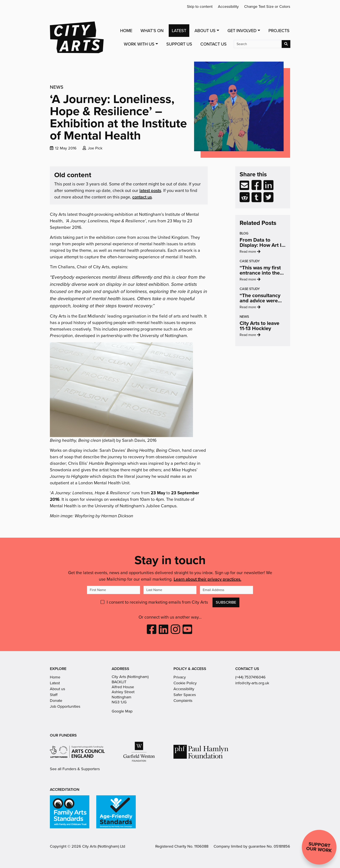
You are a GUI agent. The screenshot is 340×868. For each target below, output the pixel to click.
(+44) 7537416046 (250, 677)
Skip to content (200, 7)
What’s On (152, 31)
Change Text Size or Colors (267, 7)
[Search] (258, 44)
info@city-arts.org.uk (252, 683)
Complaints (183, 701)
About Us (205, 31)
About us (57, 689)
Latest (179, 31)
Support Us (179, 44)
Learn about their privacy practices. (208, 579)
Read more (258, 261)
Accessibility (228, 7)
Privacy (180, 677)
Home (126, 31)
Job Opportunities (65, 706)
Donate (56, 701)
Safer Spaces (185, 695)
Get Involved (242, 31)
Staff (54, 695)
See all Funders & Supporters (75, 769)
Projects (279, 31)
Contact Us (213, 44)
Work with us (139, 44)
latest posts (150, 190)
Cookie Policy (185, 683)
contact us (142, 197)
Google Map (122, 711)
